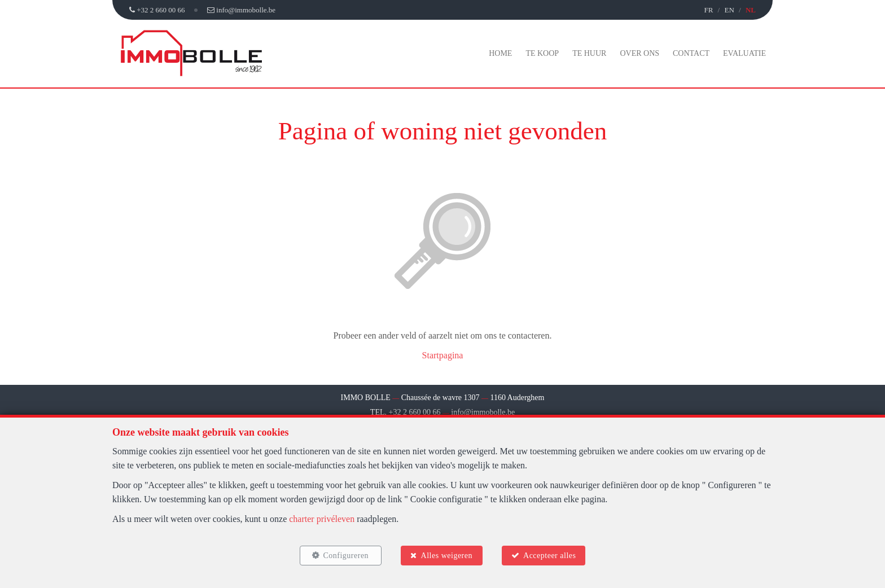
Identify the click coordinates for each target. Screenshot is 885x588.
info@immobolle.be (483, 412)
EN (729, 10)
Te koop (542, 53)
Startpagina (443, 355)
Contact (691, 53)
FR (708, 10)
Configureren (346, 556)
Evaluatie (744, 53)
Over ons (639, 53)
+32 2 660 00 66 (415, 412)
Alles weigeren (447, 556)
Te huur (589, 53)
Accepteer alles (549, 556)
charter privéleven (322, 519)
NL (751, 10)
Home (500, 53)
